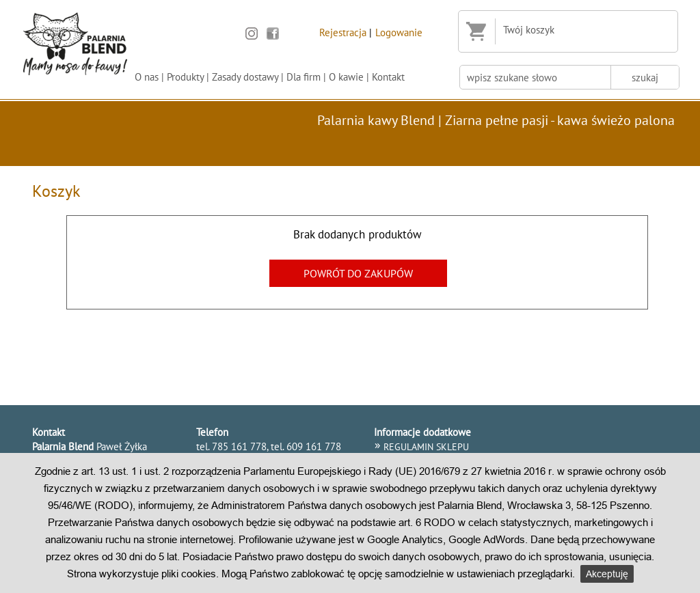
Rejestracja (343, 32)
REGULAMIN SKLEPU (426, 447)
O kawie (346, 77)
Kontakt (388, 77)
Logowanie (399, 32)
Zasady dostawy (245, 77)
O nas (147, 77)
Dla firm (304, 77)
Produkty (185, 77)
